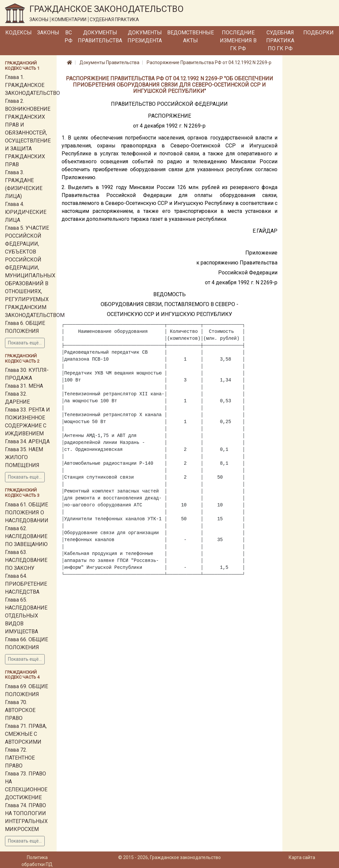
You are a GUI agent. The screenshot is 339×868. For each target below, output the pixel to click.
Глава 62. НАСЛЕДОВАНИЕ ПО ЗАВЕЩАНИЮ (26, 536)
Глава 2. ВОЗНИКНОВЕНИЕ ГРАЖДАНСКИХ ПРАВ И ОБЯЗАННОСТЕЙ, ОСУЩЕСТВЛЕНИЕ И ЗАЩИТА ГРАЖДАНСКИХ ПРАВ (28, 133)
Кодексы (19, 33)
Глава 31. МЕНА (24, 386)
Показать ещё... (25, 343)
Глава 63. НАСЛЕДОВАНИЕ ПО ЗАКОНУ (26, 560)
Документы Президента (145, 37)
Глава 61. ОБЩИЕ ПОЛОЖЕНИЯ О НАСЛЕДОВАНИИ (27, 513)
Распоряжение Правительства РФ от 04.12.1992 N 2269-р (209, 62)
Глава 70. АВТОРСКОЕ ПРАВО (20, 710)
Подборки (318, 33)
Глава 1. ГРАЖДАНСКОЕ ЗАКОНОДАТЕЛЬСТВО (32, 85)
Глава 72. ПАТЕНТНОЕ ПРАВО (20, 758)
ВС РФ (69, 37)
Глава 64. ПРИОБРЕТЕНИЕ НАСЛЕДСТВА (26, 584)
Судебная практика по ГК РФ (280, 40)
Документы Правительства (100, 37)
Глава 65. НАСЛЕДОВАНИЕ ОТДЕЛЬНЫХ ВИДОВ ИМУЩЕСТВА (26, 616)
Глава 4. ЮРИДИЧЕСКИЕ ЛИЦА (26, 212)
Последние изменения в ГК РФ (238, 40)
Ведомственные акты (191, 37)
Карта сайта (302, 857)
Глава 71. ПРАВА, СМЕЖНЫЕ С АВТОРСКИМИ (26, 734)
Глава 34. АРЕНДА (27, 441)
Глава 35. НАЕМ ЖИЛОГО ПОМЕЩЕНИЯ (24, 457)
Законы (48, 33)
